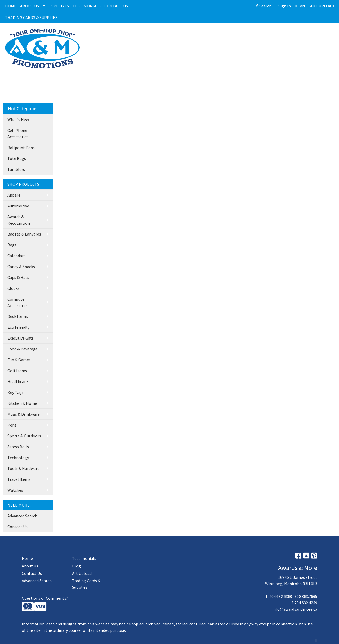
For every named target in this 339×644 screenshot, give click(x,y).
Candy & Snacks (21, 267)
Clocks (13, 288)
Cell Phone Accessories (18, 134)
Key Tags (15, 392)
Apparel (15, 195)
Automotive (18, 206)
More (303, 36)
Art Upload (82, 573)
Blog (76, 566)
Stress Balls (18, 447)
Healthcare (18, 381)
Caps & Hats (18, 277)
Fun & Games (19, 360)
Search (264, 6)
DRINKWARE (279, 36)
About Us (30, 566)
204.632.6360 (281, 596)
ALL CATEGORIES (109, 36)
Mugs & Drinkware (24, 414)
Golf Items (17, 371)
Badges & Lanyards (24, 234)
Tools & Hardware (23, 468)
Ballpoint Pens (21, 148)
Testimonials (84, 558)
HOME (11, 6)
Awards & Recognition (19, 220)
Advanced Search (22, 516)
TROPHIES (141, 36)
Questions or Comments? (45, 598)
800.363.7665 (306, 596)
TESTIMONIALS (87, 6)
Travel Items (19, 479)
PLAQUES (166, 36)
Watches (15, 490)
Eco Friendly (18, 327)
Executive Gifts (21, 338)
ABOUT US (30, 6)
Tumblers (16, 169)
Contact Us (17, 527)
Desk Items (18, 316)
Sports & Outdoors (24, 436)
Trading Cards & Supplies (86, 584)
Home (27, 558)
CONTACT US (116, 6)
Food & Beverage (23, 349)
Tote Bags (17, 158)
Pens (12, 425)
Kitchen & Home (22, 403)
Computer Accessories (18, 302)
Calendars (16, 256)
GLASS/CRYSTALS (197, 36)
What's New (18, 119)
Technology (18, 458)
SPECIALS (60, 6)
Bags (12, 245)
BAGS (256, 36)
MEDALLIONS (232, 36)
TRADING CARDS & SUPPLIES (31, 17)
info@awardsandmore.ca (295, 609)
